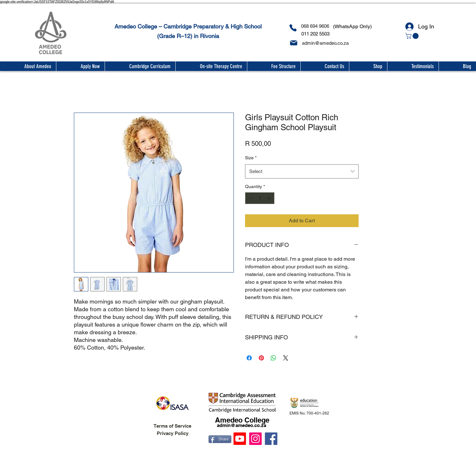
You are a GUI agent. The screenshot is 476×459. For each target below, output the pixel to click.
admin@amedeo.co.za (242, 425)
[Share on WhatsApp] (274, 358)
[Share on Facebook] (249, 358)
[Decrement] (250, 198)
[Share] (220, 439)
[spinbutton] (260, 198)
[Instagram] (255, 439)
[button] (413, 36)
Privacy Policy (173, 433)
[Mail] (294, 43)
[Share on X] (286, 358)
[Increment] (270, 198)
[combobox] (302, 171)
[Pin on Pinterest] (261, 358)
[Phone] (293, 28)
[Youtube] (240, 439)
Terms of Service (172, 426)
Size (251, 158)
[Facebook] (271, 439)
